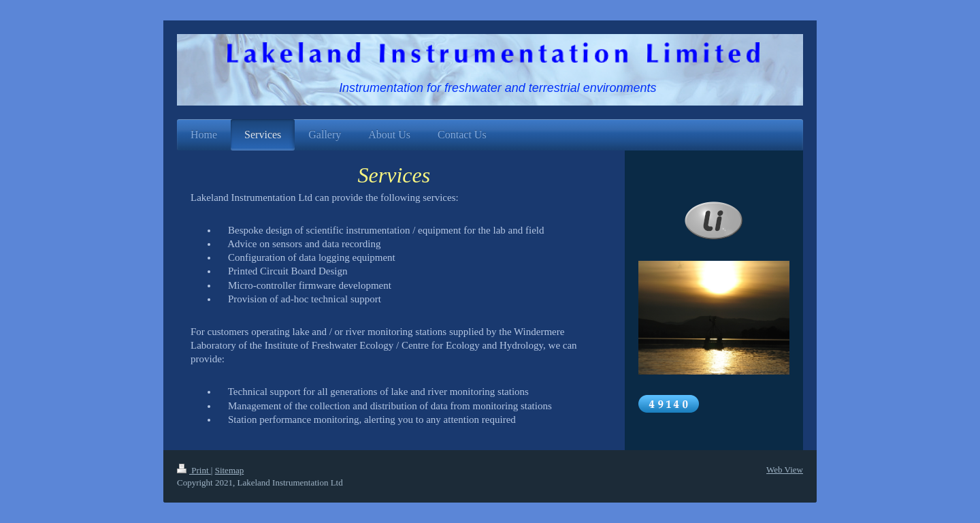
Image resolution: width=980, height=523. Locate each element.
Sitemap (230, 470)
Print (194, 470)
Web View (785, 470)
